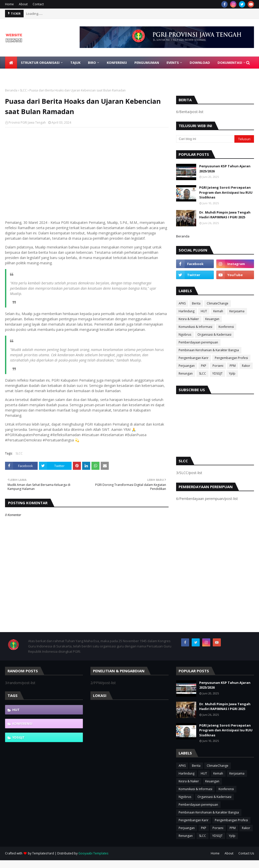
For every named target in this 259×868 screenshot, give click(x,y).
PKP (204, 366)
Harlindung (187, 311)
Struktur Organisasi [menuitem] (40, 63)
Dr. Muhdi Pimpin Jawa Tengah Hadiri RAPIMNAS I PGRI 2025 (225, 215)
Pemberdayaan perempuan (198, 342)
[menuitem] (11, 63)
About (23, 4)
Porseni (218, 366)
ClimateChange (218, 303)
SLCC (23, 90)
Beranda (11, 90)
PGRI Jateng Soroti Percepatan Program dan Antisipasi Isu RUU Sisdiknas (226, 192)
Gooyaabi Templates (93, 853)
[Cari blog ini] (205, 139)
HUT (204, 311)
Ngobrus (185, 335)
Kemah (218, 311)
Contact (38, 4)
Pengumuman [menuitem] (147, 63)
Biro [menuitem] (92, 63)
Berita (196, 303)
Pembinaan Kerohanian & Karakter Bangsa (209, 350)
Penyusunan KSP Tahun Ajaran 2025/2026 (225, 169)
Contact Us (246, 853)
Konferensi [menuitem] (117, 63)
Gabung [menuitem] (16, 75)
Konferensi (226, 327)
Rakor (246, 366)
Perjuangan (187, 366)
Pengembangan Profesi (231, 358)
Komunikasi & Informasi (195, 327)
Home (9, 4)
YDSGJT (217, 373)
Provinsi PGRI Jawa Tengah (27, 122)
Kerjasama (237, 311)
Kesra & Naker (189, 319)
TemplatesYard (43, 853)
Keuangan (212, 319)
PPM (233, 366)
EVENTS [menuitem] (173, 63)
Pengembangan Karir (194, 358)
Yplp (232, 373)
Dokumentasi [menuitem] (230, 63)
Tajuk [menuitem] (75, 63)
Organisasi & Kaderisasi (214, 335)
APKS (182, 303)
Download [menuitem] (200, 63)
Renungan (186, 373)
